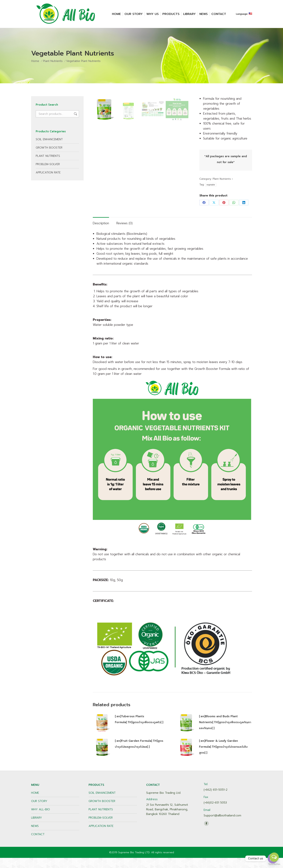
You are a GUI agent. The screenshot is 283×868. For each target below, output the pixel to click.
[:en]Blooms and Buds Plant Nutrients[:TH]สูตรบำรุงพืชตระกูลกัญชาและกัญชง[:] (225, 732)
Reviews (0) (124, 233)
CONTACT (38, 844)
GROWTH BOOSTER (49, 148)
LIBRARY (37, 828)
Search (75, 114)
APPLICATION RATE (48, 172)
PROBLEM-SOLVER (48, 164)
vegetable (211, 185)
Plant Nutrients (222, 179)
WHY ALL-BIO (41, 820)
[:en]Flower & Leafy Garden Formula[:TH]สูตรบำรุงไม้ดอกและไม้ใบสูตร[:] (223, 757)
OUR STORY (39, 811)
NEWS (35, 836)
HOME (35, 803)
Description (101, 233)
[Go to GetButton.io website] (274, 864)
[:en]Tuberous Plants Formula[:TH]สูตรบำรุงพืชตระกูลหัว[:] (139, 729)
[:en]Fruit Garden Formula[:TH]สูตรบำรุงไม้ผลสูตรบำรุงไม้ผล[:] (139, 754)
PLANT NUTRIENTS (48, 156)
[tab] (101, 232)
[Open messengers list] (274, 857)
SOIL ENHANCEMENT (49, 139)
